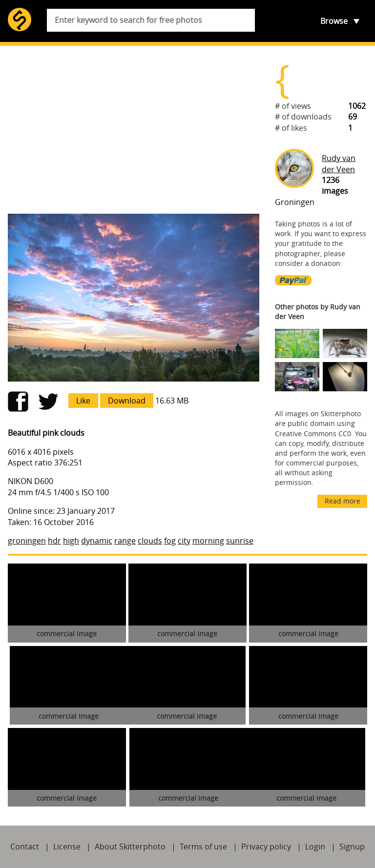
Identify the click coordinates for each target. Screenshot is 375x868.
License (67, 847)
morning (208, 541)
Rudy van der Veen (339, 163)
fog (170, 541)
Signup (352, 847)
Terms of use (203, 847)
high (71, 541)
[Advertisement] (134, 130)
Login (315, 847)
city (184, 541)
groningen (27, 541)
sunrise (240, 541)
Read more (343, 501)
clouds (150, 541)
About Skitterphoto (130, 847)
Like (83, 401)
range (125, 541)
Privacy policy (266, 847)
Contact (25, 847)
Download (127, 401)
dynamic (97, 541)
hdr (54, 541)
